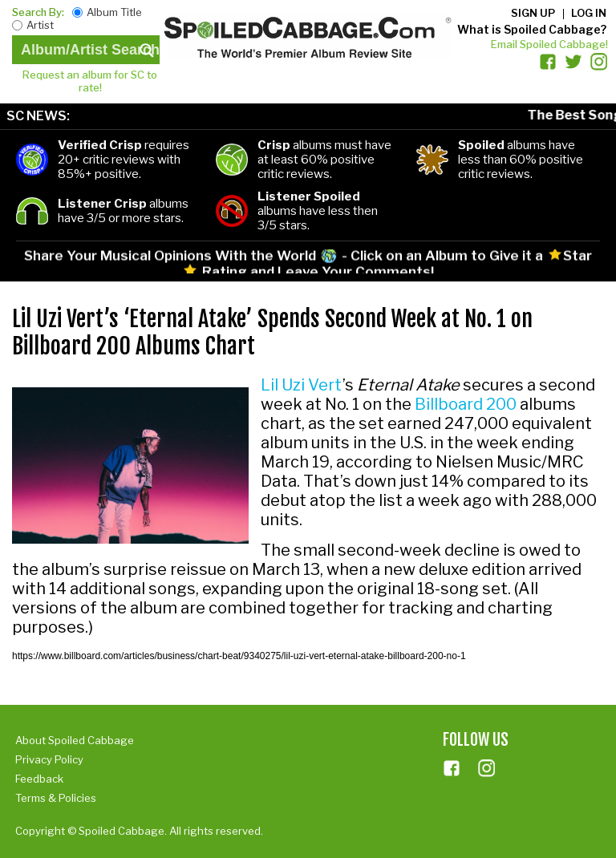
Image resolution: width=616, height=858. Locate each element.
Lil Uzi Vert (302, 385)
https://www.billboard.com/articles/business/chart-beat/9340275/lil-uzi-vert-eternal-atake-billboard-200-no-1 (239, 656)
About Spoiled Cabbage (75, 740)
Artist (40, 25)
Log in (589, 13)
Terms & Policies (56, 798)
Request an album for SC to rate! (90, 81)
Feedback (39, 779)
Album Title (114, 12)
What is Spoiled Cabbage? (532, 29)
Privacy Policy (49, 759)
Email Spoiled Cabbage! (549, 44)
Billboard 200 (466, 404)
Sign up (533, 13)
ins (487, 768)
